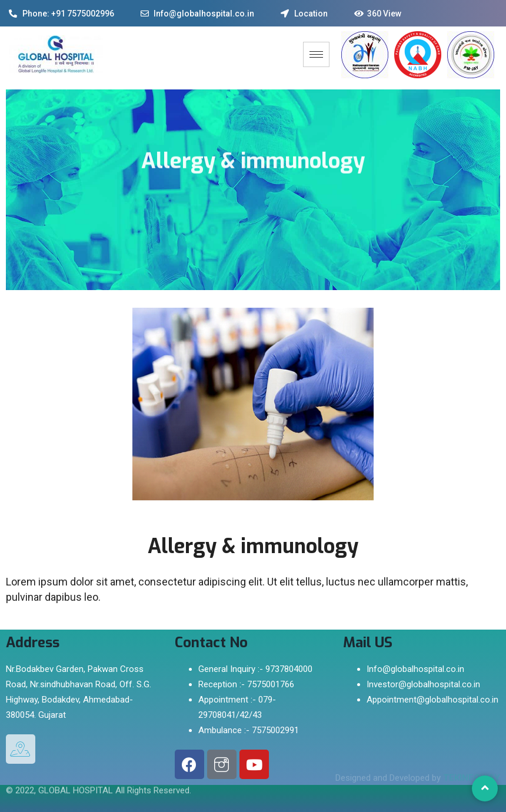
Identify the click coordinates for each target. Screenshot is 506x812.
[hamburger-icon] (316, 54)
